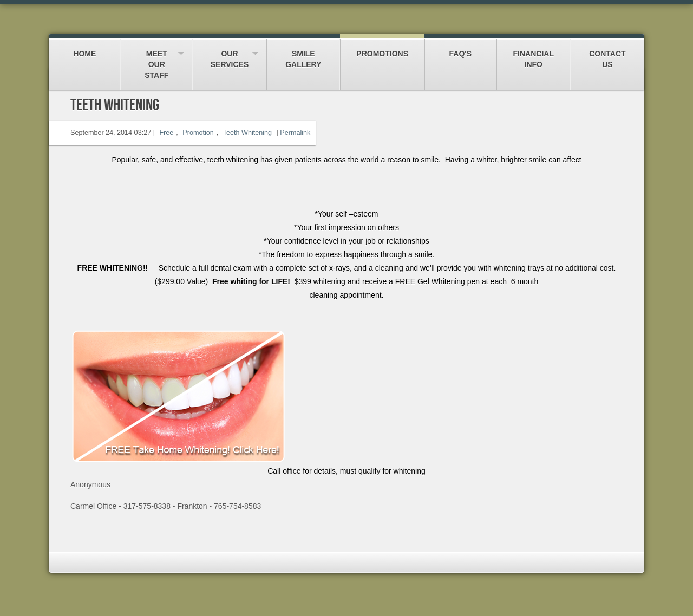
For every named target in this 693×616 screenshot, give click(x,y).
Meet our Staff (157, 59)
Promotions (382, 48)
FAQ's (460, 48)
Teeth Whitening (247, 133)
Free (166, 133)
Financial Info (534, 54)
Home (85, 48)
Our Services (230, 54)
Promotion (198, 133)
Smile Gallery (303, 54)
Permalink (295, 133)
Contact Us (607, 54)
